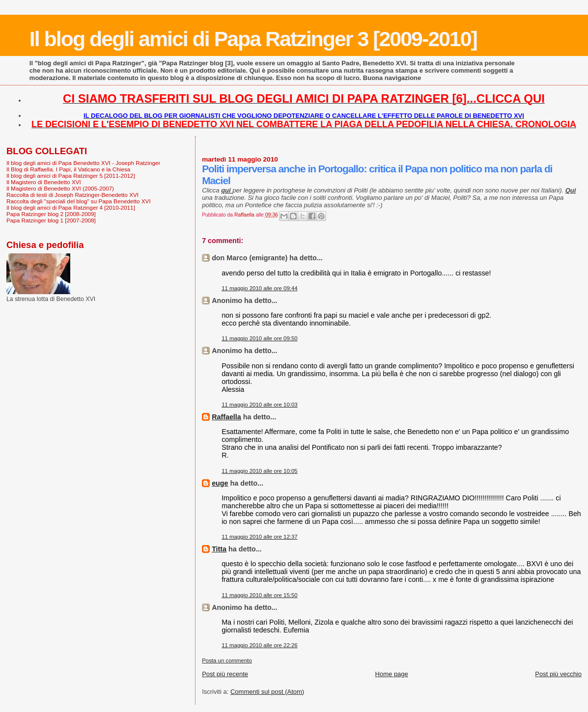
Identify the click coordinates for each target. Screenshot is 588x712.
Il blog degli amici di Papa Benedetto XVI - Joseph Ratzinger (83, 163)
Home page (392, 674)
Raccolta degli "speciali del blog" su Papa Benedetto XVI (79, 201)
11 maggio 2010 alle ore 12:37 (260, 537)
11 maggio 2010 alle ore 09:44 (260, 288)
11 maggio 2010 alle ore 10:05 (260, 471)
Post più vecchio (558, 674)
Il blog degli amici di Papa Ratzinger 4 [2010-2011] (71, 207)
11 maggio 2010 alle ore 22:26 (260, 645)
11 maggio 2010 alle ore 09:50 (260, 338)
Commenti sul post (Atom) (267, 692)
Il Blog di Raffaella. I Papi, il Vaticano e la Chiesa (68, 169)
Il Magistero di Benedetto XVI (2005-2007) (60, 188)
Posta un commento (227, 660)
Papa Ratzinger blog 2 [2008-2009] (51, 214)
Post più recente (225, 674)
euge (220, 483)
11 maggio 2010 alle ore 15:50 (260, 595)
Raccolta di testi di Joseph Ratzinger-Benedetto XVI (72, 195)
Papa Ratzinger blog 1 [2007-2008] (51, 220)
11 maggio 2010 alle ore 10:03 (260, 405)
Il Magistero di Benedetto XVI (44, 182)
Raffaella (226, 417)
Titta (219, 549)
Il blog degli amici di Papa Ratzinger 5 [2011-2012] (71, 176)
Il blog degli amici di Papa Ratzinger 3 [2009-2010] (253, 39)
